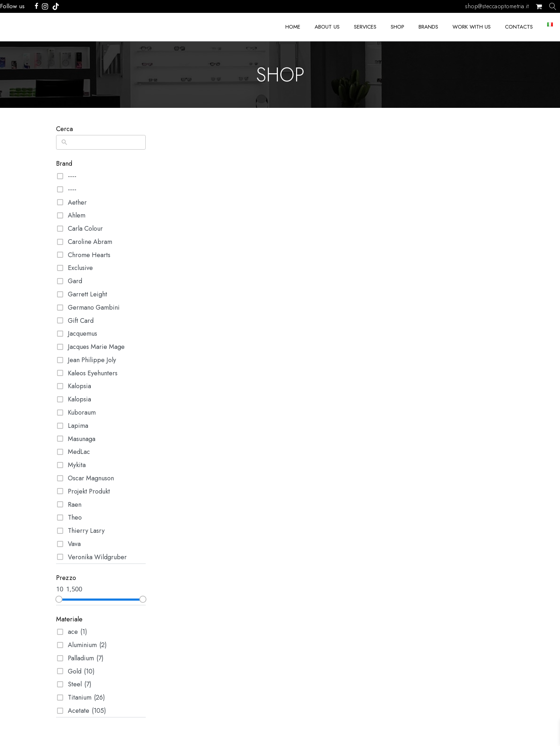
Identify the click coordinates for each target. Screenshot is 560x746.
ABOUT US (327, 27)
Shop (397, 27)
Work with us (472, 27)
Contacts (519, 27)
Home (293, 27)
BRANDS (428, 27)
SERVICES (365, 27)
